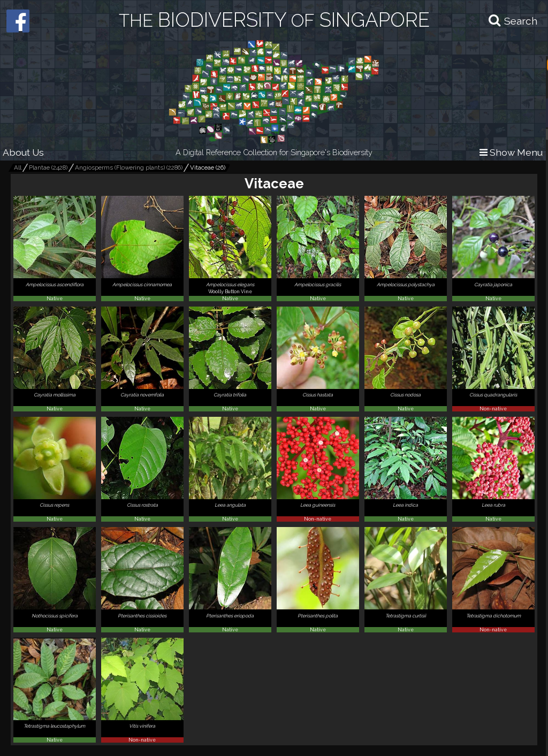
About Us (23, 152)
